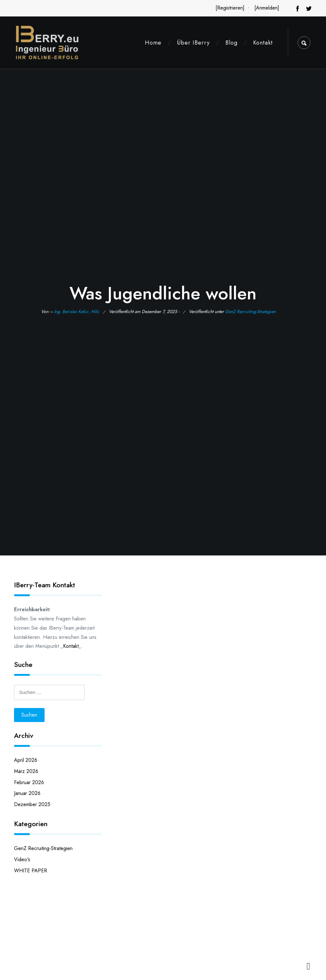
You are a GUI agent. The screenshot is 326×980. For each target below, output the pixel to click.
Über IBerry (193, 43)
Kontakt (263, 43)
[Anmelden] (267, 8)
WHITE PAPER (31, 871)
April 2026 (26, 760)
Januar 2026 (27, 793)
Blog (231, 43)
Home (153, 43)
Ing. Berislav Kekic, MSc (77, 311)
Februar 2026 (29, 782)
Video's (22, 859)
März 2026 (26, 771)
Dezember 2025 (32, 804)
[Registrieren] (230, 8)
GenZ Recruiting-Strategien (250, 311)
